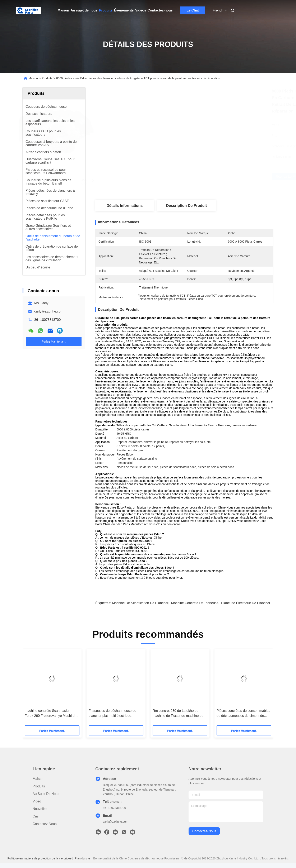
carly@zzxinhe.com (49, 311)
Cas (36, 816)
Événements (124, 10)
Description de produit (186, 206)
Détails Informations (124, 206)
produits (39, 786)
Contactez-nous (160, 10)
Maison (63, 10)
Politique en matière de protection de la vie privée (39, 858)
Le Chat (193, 10)
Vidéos (141, 10)
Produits (106, 10)
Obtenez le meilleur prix (210, 177)
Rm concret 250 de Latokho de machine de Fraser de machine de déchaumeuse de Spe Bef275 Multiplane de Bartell (178, 714)
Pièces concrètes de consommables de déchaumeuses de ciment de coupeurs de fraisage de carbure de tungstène (243, 714)
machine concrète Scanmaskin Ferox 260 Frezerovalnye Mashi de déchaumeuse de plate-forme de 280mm (50, 714)
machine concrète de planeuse (195, 603)
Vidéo (37, 801)
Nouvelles (40, 809)
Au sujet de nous (84, 10)
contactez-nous (204, 831)
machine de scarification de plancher (140, 603)
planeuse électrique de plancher (246, 603)
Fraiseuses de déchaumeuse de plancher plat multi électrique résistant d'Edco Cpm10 (112, 714)
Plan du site (82, 858)
